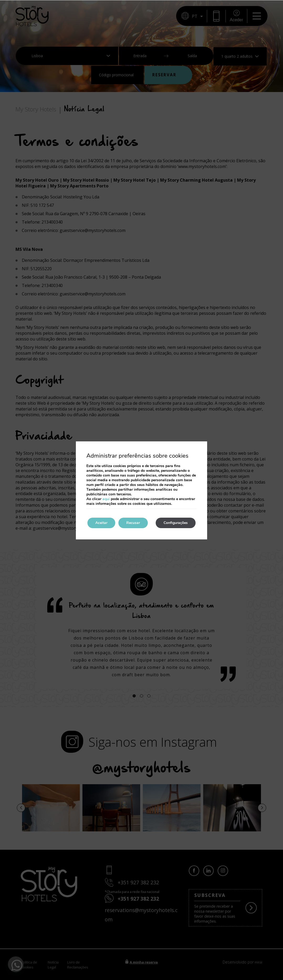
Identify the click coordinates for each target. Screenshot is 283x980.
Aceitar (101, 523)
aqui (106, 499)
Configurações (176, 523)
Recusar (133, 523)
